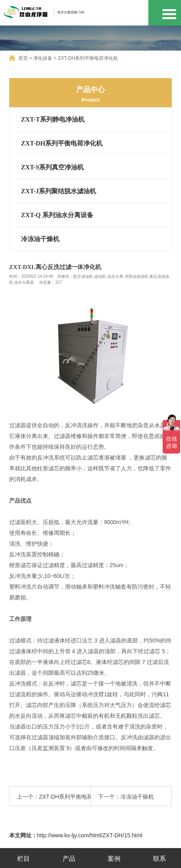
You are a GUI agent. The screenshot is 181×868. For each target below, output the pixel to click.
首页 (23, 58)
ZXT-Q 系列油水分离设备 (57, 215)
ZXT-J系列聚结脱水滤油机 (59, 191)
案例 (114, 859)
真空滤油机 (83, 276)
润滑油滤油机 (136, 276)
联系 (159, 859)
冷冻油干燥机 (40, 239)
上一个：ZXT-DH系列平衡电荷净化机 (54, 797)
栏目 (24, 859)
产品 (69, 859)
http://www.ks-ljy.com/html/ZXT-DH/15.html (90, 835)
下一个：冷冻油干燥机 (126, 797)
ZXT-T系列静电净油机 (53, 119)
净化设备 (43, 58)
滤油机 (100, 276)
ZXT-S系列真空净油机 (53, 167)
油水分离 (115, 276)
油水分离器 (24, 282)
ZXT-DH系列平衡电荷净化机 (88, 58)
